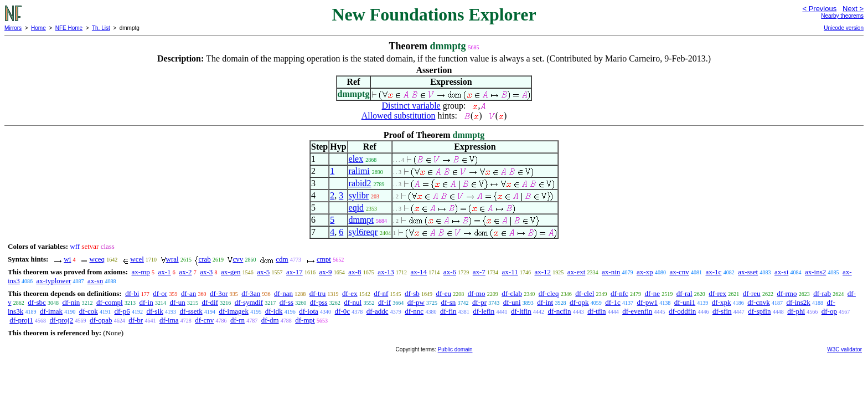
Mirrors (13, 28)
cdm (282, 259)
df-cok (89, 311)
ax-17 (294, 272)
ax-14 (419, 272)
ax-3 (206, 272)
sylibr (359, 195)
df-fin (448, 311)
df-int (545, 302)
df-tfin (596, 311)
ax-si (781, 272)
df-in (146, 302)
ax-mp (141, 272)
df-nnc (414, 311)
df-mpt (305, 320)
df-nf (381, 293)
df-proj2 (62, 320)
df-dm (270, 320)
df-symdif (249, 302)
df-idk (274, 311)
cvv (238, 259)
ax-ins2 (815, 272)
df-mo (477, 293)
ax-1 (165, 272)
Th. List (101, 28)
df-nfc (619, 293)
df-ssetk (191, 311)
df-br (136, 320)
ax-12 (542, 272)
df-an (188, 293)
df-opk (579, 302)
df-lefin (484, 311)
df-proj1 (21, 320)
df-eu (444, 293)
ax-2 (185, 272)
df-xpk (722, 302)
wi (67, 259)
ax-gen (231, 272)
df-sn (449, 302)
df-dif (210, 302)
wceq (97, 259)
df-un (177, 302)
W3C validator (844, 349)
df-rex (717, 293)
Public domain (455, 349)
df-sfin (722, 311)
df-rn (237, 320)
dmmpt (361, 220)
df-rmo (787, 293)
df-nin (71, 302)
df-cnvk (758, 302)
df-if (384, 302)
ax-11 (510, 272)
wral (172, 259)
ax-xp (645, 272)
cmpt (324, 259)
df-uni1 (685, 302)
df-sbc (37, 302)
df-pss (319, 302)
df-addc (378, 311)
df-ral (684, 293)
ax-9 (325, 272)
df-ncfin (560, 311)
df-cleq (549, 293)
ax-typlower (53, 281)
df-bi (132, 293)
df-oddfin (682, 311)
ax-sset (748, 272)
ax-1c (714, 272)
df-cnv (204, 320)
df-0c (342, 311)
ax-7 (479, 272)
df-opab (101, 320)
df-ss (286, 302)
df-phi (796, 311)
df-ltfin (521, 311)
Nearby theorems (842, 16)
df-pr (479, 302)
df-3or (219, 293)
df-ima (169, 320)
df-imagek (233, 311)
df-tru (318, 293)
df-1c (613, 302)
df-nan (283, 293)
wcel (137, 259)
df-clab (512, 293)
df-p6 (122, 311)
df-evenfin (637, 311)
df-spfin (759, 311)
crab (204, 259)
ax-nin (611, 272)
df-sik (154, 311)
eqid (356, 208)
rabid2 (360, 183)
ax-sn (95, 281)
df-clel (585, 293)
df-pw (416, 302)
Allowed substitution (399, 116)
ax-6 (450, 272)
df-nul (353, 302)
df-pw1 (648, 302)
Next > (853, 9)
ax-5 (263, 272)
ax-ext (576, 272)
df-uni (512, 302)
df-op (829, 311)
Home (38, 28)
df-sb (412, 293)
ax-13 (386, 272)
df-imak (51, 311)
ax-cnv (679, 272)
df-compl (110, 302)
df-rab (822, 293)
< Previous (819, 9)
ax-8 (355, 272)
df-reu (752, 293)
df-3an (251, 293)
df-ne (652, 293)
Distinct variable (411, 106)
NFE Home (69, 28)
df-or (160, 293)
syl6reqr (363, 232)
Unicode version (844, 28)
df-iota (309, 311)
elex (356, 159)
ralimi (359, 171)
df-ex (350, 293)
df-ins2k (798, 302)
